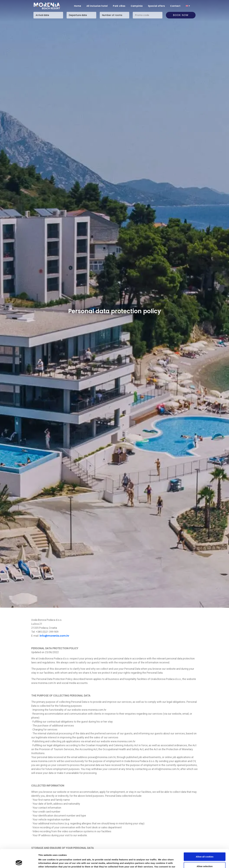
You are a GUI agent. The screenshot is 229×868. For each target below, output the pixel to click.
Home (78, 6)
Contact (175, 6)
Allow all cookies (205, 839)
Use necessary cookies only (205, 858)
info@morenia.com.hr (54, 636)
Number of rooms (112, 15)
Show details (153, 862)
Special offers (156, 6)
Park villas (119, 6)
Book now (181, 15)
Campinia (137, 6)
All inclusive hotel (97, 6)
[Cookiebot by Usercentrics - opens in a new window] (19, 862)
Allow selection (205, 849)
